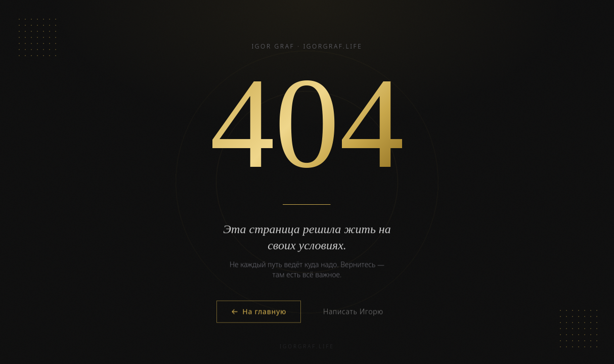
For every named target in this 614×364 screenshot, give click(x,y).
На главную (259, 312)
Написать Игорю (353, 312)
